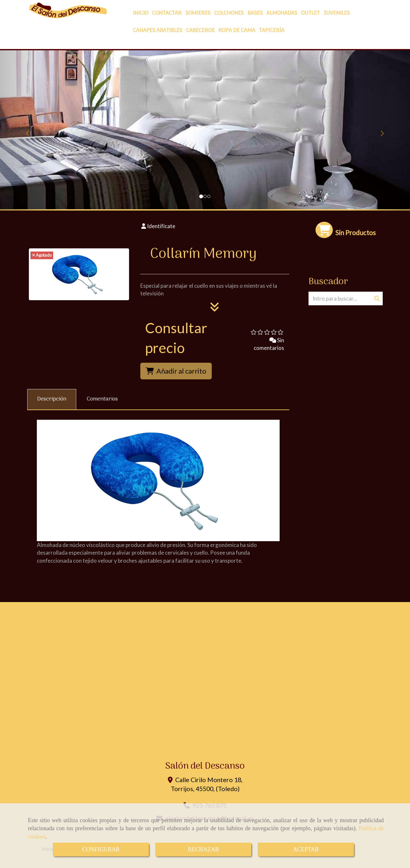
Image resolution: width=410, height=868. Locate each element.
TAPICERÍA (272, 31)
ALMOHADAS (282, 13)
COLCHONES (229, 13)
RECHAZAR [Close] (203, 849)
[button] (31, 130)
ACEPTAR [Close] (306, 849)
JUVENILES (337, 13)
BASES (255, 13)
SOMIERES (198, 13)
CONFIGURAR (101, 849)
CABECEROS (200, 31)
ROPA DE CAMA (237, 31)
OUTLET (310, 13)
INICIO (141, 13)
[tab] (52, 400)
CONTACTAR (167, 13)
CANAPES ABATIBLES (158, 31)
